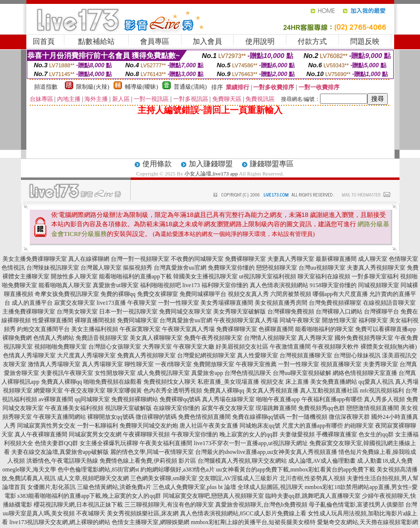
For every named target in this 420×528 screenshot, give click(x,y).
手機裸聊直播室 (337, 434)
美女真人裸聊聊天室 (156, 338)
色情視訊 (13, 268)
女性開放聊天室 (115, 373)
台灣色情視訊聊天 (248, 373)
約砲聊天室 (359, 426)
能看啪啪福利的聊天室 (324, 329)
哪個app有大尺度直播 (340, 294)
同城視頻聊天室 (379, 285)
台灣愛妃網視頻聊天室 (206, 355)
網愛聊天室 (48, 391)
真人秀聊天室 (316, 338)
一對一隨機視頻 (307, 417)
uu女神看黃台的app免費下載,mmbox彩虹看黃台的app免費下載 (296, 469)
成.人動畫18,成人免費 (385, 461)
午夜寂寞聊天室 (140, 329)
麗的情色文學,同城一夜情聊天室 (152, 452)
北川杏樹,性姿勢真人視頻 (312, 478)
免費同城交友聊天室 (185, 312)
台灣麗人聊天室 (101, 268)
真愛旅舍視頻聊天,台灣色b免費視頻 (261, 505)
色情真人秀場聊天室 (29, 355)
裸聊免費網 (17, 338)
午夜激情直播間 (290, 347)
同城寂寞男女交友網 (95, 434)
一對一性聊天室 (179, 303)
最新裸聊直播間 (336, 259)
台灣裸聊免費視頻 (291, 312)
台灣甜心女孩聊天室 (115, 347)
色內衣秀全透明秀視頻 (173, 391)
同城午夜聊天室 (300, 320)
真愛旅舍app (207, 373)
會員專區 (155, 41)
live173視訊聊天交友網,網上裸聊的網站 (60, 522)
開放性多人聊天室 (74, 276)
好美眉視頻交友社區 (242, 347)
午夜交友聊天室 (85, 391)
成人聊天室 (373, 259)
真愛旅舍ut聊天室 (115, 285)
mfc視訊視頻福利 (382, 391)
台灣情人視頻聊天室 (270, 338)
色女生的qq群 (376, 434)
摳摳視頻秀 (138, 268)
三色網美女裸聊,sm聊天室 (164, 478)
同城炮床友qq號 (260, 426)
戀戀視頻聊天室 (277, 268)
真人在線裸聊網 (89, 259)
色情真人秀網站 (54, 338)
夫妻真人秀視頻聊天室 (376, 268)
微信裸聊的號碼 (156, 417)
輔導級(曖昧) (141, 87)
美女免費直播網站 (334, 382)
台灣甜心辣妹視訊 (357, 355)
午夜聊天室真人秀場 (188, 329)
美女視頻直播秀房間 (281, 303)
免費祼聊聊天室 (237, 329)
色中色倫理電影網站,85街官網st (98, 469)
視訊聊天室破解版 (128, 408)
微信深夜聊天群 (349, 417)
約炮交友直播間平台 (43, 329)
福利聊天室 (373, 320)
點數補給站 (96, 41)
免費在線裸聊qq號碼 (259, 417)
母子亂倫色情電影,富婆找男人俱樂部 (356, 505)
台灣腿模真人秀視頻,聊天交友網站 (242, 461)
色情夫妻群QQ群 (56, 443)
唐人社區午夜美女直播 (209, 426)
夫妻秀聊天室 (380, 364)
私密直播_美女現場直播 (228, 382)
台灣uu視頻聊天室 (322, 268)
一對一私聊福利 (98, 426)
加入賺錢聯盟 (211, 164)
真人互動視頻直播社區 (329, 391)
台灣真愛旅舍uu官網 (180, 268)
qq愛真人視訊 (376, 382)
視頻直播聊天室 (341, 364)
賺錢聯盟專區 (272, 164)
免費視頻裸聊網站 (135, 399)
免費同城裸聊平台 (203, 294)
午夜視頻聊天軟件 (336, 347)
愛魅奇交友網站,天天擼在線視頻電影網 (368, 522)
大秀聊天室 (157, 347)
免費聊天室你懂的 (231, 268)
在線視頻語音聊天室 (389, 303)
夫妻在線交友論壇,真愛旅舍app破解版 (60, 452)
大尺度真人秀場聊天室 (86, 355)
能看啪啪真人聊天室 (65, 285)
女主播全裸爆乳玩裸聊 (109, 443)
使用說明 (260, 41)
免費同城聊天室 (138, 320)
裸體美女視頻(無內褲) (389, 347)
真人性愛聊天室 (258, 355)
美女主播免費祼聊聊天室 (35, 259)
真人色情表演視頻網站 (279, 285)
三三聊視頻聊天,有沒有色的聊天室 (169, 505)
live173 (191, 285)
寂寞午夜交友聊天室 (228, 408)
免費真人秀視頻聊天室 (146, 355)
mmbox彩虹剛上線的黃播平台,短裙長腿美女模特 (253, 522)
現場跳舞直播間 (276, 408)
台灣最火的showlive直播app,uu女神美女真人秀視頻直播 (266, 452)
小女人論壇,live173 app (212, 174)
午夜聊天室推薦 (256, 364)
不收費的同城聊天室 (197, 259)
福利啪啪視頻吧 (160, 285)
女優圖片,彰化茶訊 (51, 487)
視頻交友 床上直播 (285, 382)
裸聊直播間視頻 (95, 320)
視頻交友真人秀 (248, 294)
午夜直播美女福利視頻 (74, 408)
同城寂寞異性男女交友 (46, 426)
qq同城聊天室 (92, 399)
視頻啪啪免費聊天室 (60, 347)
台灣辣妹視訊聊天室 (53, 268)
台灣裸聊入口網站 (339, 312)
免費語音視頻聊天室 (102, 338)
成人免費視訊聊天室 (163, 373)
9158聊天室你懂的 (333, 285)
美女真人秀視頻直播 (272, 391)
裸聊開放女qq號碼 (111, 417)
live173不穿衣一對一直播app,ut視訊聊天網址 (251, 443)
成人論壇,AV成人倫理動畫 (322, 461)
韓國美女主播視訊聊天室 (205, 276)
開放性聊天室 (340, 320)
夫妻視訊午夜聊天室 (67, 373)
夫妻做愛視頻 (297, 434)
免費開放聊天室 (214, 364)
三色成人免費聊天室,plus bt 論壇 (194, 487)
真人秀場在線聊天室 (228, 399)
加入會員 (207, 41)
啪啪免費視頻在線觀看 (113, 382)
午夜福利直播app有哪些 (332, 399)
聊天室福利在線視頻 (324, 276)
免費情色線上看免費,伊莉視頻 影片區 (148, 461)
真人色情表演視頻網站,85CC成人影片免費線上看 (243, 513)
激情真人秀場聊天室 (54, 364)
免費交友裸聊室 (158, 294)
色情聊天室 (403, 259)
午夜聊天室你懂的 (195, 434)
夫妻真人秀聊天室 (291, 259)
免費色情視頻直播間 (204, 417)
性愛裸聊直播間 (53, 320)
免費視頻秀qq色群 (321, 408)
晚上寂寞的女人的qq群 (249, 434)
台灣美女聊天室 (77, 312)
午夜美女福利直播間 (166, 443)
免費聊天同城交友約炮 (149, 426)
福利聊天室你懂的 (225, 285)
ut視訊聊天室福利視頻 (268, 276)
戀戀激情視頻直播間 (373, 408)
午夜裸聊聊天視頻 (146, 434)
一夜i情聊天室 (173, 364)
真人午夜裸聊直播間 (41, 434)
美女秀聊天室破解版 (240, 312)
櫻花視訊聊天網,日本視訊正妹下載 (78, 505)
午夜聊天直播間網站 (60, 417)
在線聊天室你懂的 (177, 408)
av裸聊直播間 (56, 399)
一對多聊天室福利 (375, 276)
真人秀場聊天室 (102, 364)
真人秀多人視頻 (384, 399)
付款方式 (312, 41)
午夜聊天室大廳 (194, 347)
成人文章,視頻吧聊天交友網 (93, 478)
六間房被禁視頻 (291, 294)
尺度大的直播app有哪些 (312, 426)
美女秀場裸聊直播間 (227, 303)
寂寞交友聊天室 (75, 303)
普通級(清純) (190, 87)
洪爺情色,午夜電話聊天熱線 (62, 461)
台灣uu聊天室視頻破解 (302, 373)
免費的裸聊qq (118, 294)
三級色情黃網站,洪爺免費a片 (114, 487)
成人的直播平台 (32, 303)
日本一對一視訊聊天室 (128, 312)
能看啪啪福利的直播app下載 (135, 276)
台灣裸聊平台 (381, 312)
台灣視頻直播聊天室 (306, 355)
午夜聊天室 (142, 303)
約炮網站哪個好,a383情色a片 (178, 469)
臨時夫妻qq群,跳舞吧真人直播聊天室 (313, 496)
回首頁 (44, 41)
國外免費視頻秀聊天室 (364, 338)
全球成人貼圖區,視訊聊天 (270, 487)
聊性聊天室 (139, 364)
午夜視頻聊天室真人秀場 (246, 320)
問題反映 (365, 41)
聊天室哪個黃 (124, 391)
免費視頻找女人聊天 (170, 382)
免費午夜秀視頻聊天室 (213, 338)
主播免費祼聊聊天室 (29, 312)
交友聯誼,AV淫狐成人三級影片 (238, 478)
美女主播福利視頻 (95, 329)
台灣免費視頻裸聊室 (335, 303)
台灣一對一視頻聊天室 (140, 259)
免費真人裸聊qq (61, 382)
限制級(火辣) (93, 87)
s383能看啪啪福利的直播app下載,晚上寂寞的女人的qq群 (90, 496)
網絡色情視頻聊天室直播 (365, 373)
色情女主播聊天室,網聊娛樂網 (150, 522)
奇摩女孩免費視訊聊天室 (67, 294)
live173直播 (111, 303)
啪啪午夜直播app (278, 399)
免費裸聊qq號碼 (180, 399)
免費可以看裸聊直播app (386, 329)
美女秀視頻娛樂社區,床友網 (143, 513)
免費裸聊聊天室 (245, 259)
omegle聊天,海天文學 (29, 469)
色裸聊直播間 (276, 329)
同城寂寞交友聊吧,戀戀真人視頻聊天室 (213, 496)
